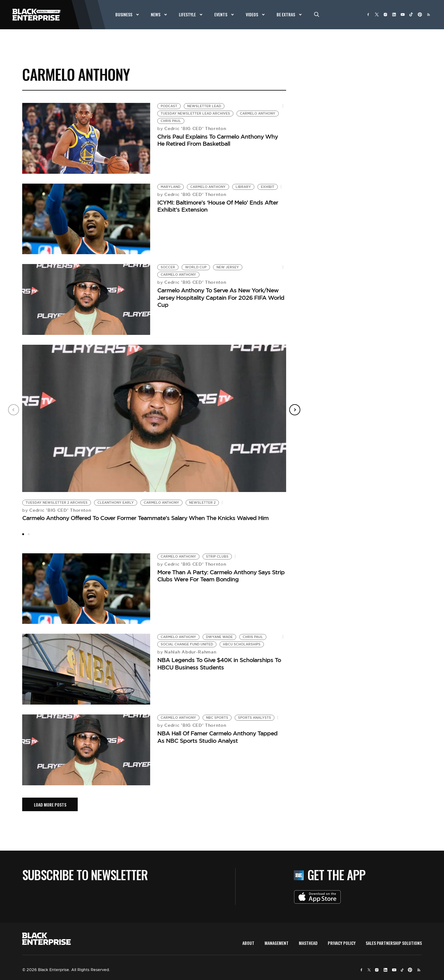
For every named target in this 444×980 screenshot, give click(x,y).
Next (295, 410)
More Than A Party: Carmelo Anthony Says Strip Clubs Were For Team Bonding (221, 576)
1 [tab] (23, 534)
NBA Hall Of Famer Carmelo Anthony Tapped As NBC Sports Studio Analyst (217, 737)
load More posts (50, 805)
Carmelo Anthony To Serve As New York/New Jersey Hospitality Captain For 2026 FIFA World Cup (221, 297)
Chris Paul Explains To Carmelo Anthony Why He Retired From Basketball (218, 140)
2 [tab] (29, 534)
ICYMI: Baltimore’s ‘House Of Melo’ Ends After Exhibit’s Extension (218, 206)
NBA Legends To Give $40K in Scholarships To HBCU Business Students (219, 663)
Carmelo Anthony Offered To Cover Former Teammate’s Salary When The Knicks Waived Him (145, 518)
